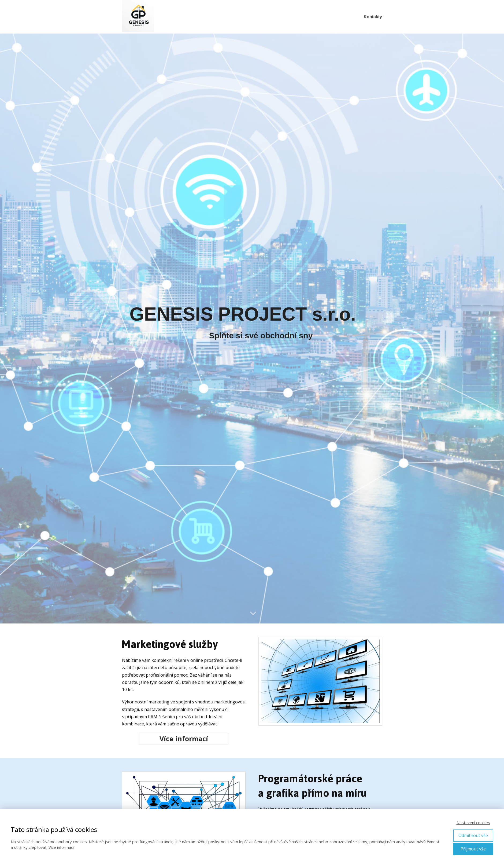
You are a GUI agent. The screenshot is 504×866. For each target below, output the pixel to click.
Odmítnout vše (473, 835)
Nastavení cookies (473, 823)
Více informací (61, 847)
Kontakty (373, 17)
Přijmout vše (473, 849)
